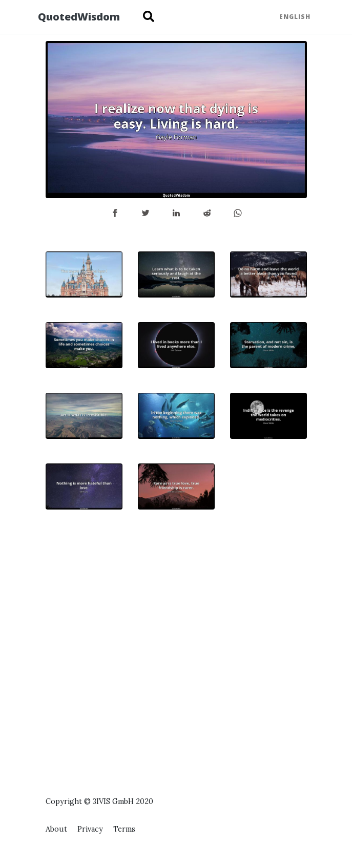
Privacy (90, 829)
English (295, 17)
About (56, 829)
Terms (124, 829)
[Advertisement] (268, 617)
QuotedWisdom (79, 17)
